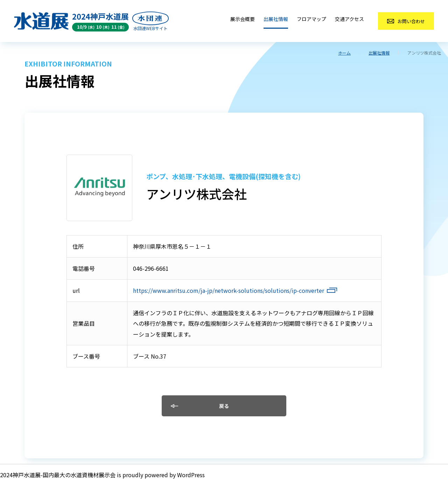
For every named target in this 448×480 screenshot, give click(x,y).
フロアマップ (311, 19)
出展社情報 (276, 19)
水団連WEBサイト (150, 28)
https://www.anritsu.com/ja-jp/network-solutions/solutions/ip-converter (229, 290)
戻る (224, 406)
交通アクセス (349, 19)
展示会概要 (243, 19)
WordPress (191, 475)
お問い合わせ (411, 21)
